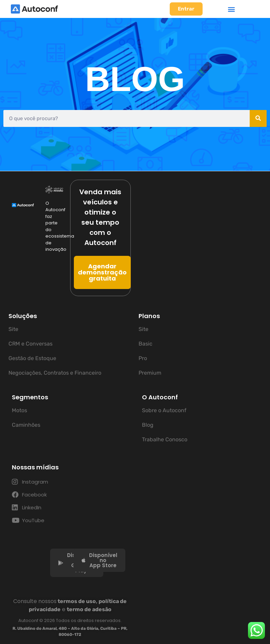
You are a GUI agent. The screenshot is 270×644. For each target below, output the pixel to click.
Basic (146, 344)
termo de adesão (89, 609)
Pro (143, 358)
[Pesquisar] (258, 118)
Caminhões (26, 425)
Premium (150, 373)
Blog (148, 425)
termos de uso (77, 601)
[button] (231, 9)
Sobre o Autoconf (164, 410)
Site (13, 329)
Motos (19, 410)
